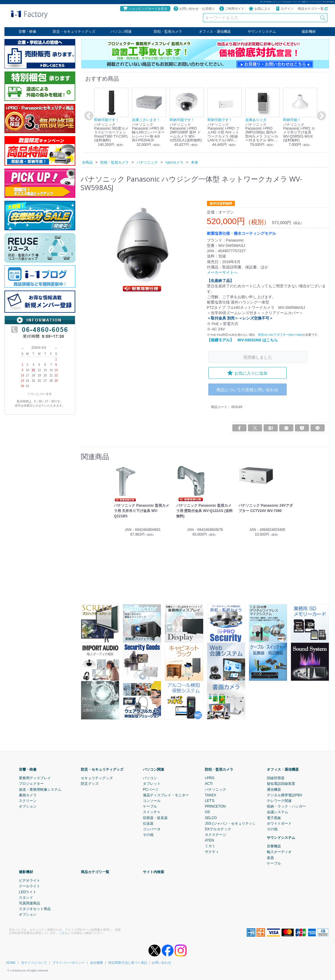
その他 (148, 834)
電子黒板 (274, 818)
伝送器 (148, 823)
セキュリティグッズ (97, 778)
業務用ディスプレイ (35, 778)
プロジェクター (31, 784)
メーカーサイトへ (222, 272)
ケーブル (150, 806)
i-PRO (210, 778)
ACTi (209, 784)
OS (207, 812)
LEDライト (28, 892)
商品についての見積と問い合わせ (247, 389)
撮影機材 (309, 32)
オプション (28, 806)
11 (33, 370)
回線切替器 (276, 778)
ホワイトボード (279, 823)
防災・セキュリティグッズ (74, 32)
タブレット (152, 784)
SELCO (211, 818)
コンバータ (152, 829)
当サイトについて (34, 962)
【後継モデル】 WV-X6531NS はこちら (242, 340)
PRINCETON (215, 806)
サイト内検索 (153, 872)
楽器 (270, 857)
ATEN (209, 840)
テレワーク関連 (279, 800)
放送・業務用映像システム (40, 789)
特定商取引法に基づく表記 (128, 962)
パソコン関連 (121, 32)
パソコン (150, 778)
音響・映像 (27, 32)
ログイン (284, 9)
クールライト (30, 886)
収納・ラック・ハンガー (286, 806)
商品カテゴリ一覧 (313, 9)
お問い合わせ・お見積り (194, 9)
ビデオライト (30, 880)
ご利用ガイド (232, 9)
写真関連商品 (30, 903)
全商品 (87, 162)
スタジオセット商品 (35, 909)
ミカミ (210, 846)
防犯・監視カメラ (168, 32)
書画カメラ (28, 795)
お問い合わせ (161, 962)
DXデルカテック (218, 829)
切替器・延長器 (155, 818)
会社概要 (97, 962)
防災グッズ (90, 784)
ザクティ (212, 852)
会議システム (277, 812)
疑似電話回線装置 (281, 784)
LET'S (210, 800)
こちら (63, 933)
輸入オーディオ (279, 852)
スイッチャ (152, 812)
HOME (11, 962)
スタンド (26, 897)
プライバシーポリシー (68, 962)
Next (321, 116)
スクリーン (28, 800)
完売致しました (258, 357)
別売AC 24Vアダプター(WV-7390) (280, 335)
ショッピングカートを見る (145, 9)
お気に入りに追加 (247, 373)
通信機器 (274, 789)
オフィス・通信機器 (215, 32)
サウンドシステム (262, 32)
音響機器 (274, 846)
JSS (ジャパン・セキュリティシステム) (236, 823)
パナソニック (215, 789)
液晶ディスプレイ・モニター (166, 795)
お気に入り (260, 9)
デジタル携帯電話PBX (285, 795)
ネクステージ (215, 834)
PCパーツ (151, 789)
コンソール (152, 800)
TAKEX (210, 795)
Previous (88, 116)
